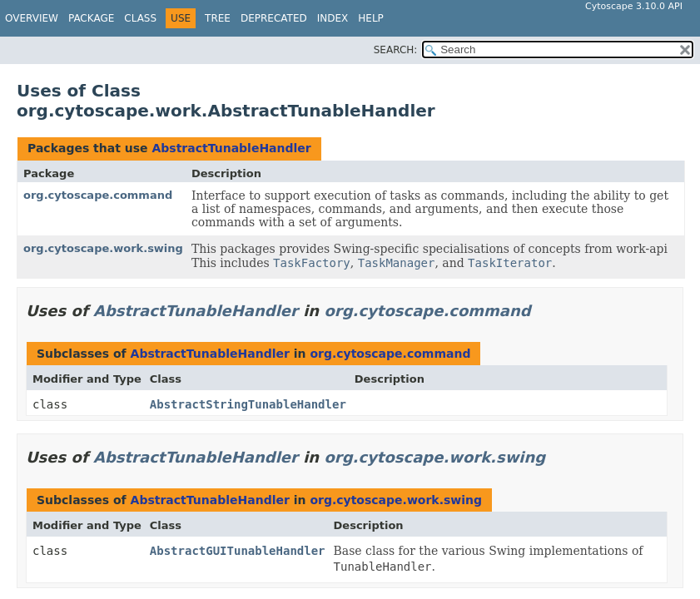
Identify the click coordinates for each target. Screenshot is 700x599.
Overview (32, 18)
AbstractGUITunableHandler (238, 551)
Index (333, 18)
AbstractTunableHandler (231, 148)
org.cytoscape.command (98, 195)
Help (371, 18)
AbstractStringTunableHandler (248, 404)
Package (91, 18)
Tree (218, 18)
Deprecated (274, 18)
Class (140, 18)
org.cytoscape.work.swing (103, 248)
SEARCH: (396, 50)
